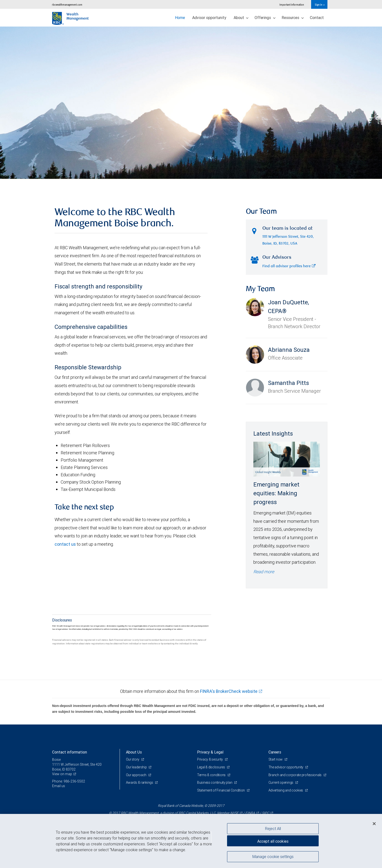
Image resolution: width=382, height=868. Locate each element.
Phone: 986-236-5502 (69, 781)
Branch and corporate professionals (295, 775)
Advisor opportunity (209, 18)
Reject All (273, 829)
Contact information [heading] (70, 752)
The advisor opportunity (286, 767)
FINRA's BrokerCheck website (229, 691)
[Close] (374, 824)
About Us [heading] (134, 752)
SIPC (266, 813)
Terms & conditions (212, 775)
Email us (59, 786)
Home (180, 18)
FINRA (250, 813)
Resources (293, 18)
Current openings (281, 782)
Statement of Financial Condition (221, 790)
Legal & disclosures (211, 767)
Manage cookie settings (273, 857)
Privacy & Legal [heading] (210, 752)
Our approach (137, 775)
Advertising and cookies (286, 790)
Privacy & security (210, 759)
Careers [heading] (275, 752)
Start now (276, 759)
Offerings (265, 18)
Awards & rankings (140, 782)
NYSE (234, 813)
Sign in (320, 5)
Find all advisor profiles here (289, 266)
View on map (62, 774)
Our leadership (137, 767)
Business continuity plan (215, 782)
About (241, 18)
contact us (65, 544)
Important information (292, 5)
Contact (317, 18)
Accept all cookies (273, 841)
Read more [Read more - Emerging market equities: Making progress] (264, 572)
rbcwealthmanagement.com (67, 5)
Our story (133, 759)
